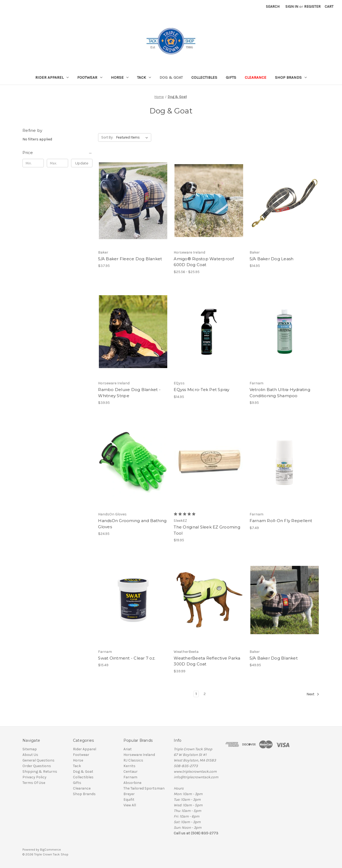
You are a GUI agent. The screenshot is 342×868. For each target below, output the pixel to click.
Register (312, 7)
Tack (144, 77)
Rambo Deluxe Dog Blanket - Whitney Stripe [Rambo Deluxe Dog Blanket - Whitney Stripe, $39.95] (129, 393)
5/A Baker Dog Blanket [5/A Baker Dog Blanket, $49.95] (274, 658)
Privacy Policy (34, 777)
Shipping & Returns (40, 772)
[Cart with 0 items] (329, 7)
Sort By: (107, 137)
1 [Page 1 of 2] (196, 694)
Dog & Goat (171, 77)
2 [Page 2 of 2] (205, 694)
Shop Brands (291, 77)
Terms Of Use (34, 783)
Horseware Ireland (139, 755)
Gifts (231, 77)
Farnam (130, 777)
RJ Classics (133, 760)
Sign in (292, 7)
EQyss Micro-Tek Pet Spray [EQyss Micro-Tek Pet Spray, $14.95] (201, 390)
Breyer (129, 794)
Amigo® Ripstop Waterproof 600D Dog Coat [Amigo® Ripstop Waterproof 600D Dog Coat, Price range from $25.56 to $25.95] (204, 262)
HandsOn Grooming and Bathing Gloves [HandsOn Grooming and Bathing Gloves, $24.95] (132, 524)
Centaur (131, 772)
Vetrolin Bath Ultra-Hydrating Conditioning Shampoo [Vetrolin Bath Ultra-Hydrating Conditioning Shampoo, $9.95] (280, 393)
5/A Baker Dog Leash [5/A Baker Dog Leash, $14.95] (272, 259)
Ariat (128, 749)
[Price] (57, 153)
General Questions (38, 760)
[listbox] (133, 137)
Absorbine (132, 783)
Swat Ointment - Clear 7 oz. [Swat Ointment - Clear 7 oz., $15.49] (127, 658)
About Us (30, 755)
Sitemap (30, 749)
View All (130, 805)
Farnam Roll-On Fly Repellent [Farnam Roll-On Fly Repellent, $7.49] (281, 521)
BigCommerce (50, 850)
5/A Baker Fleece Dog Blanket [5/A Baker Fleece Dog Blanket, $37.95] (130, 259)
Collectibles (204, 77)
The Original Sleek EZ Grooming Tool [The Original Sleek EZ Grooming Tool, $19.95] (207, 530)
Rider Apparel (52, 77)
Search (273, 7)
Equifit (129, 800)
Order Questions (37, 766)
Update (82, 163)
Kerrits (129, 766)
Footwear (90, 77)
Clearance (256, 77)
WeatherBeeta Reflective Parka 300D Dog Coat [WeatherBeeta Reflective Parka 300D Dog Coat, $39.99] (207, 661)
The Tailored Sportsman (144, 788)
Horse (120, 77)
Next (313, 694)
